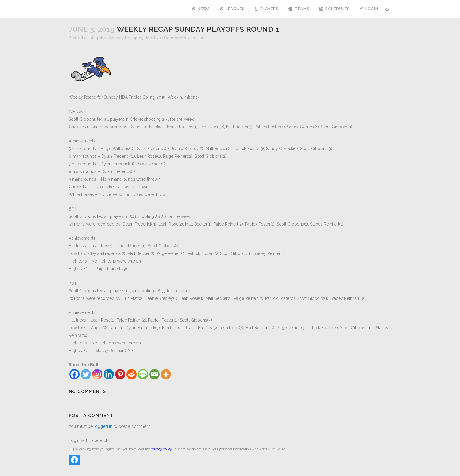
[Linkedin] (109, 374)
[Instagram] (97, 374)
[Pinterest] (120, 374)
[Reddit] (132, 374)
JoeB (150, 38)
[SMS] (143, 374)
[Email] (154, 374)
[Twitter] (86, 374)
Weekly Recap (123, 38)
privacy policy (161, 449)
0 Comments (173, 38)
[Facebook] (74, 374)
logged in (103, 426)
